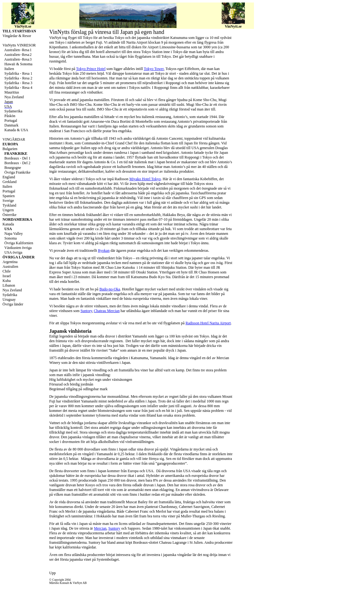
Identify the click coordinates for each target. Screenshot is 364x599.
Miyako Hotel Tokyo (145, 179)
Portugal (9, 191)
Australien (10, 267)
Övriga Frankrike (17, 172)
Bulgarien (10, 149)
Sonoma (11, 238)
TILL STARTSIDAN (19, 31)
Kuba (7, 281)
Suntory (86, 311)
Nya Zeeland (12, 290)
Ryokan (104, 251)
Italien (7, 186)
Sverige (8, 201)
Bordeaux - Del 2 (17, 163)
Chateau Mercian (107, 311)
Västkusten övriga (18, 248)
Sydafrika (10, 295)
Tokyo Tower (154, 69)
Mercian (100, 528)
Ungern (8, 210)
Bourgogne (13, 168)
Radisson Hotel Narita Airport (208, 323)
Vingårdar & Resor (17, 36)
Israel (7, 276)
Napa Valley (14, 234)
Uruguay (9, 299)
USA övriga (13, 252)
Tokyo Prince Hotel (91, 69)
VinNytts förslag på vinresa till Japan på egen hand (107, 32)
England (9, 177)
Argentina (10, 262)
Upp (53, 573)
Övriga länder (13, 304)
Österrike (10, 215)
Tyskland (9, 205)
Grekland (10, 182)
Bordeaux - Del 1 (17, 158)
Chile (7, 271)
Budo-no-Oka (110, 289)
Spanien (9, 196)
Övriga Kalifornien (19, 243)
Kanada (8, 224)
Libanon (9, 285)
